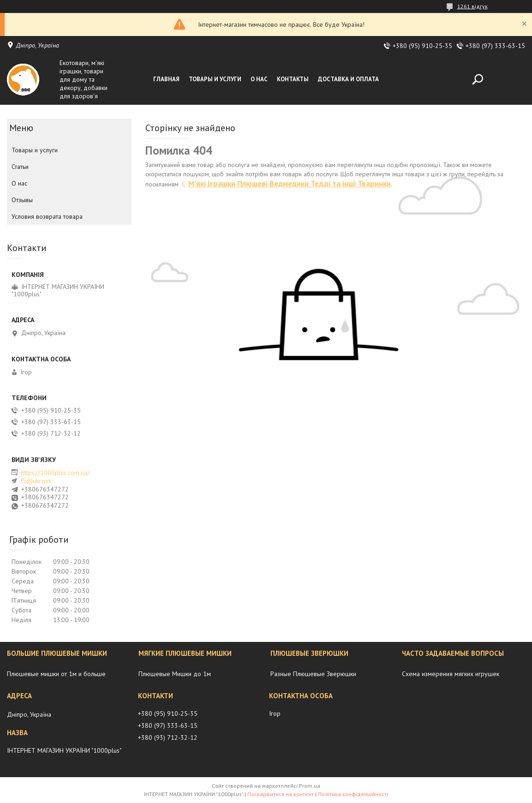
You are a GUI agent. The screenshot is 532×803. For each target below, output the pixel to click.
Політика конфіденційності (353, 794)
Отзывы (22, 200)
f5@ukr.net (36, 481)
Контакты (293, 79)
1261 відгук (472, 6)
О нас (259, 79)
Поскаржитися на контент (281, 794)
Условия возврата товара (47, 216)
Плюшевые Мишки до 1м (175, 674)
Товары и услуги (215, 79)
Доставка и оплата (348, 79)
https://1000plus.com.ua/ (55, 473)
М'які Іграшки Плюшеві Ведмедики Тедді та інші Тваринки (290, 184)
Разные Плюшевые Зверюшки (313, 674)
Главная (166, 79)
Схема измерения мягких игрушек (451, 674)
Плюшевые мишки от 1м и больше (56, 674)
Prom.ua (310, 786)
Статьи (20, 167)
